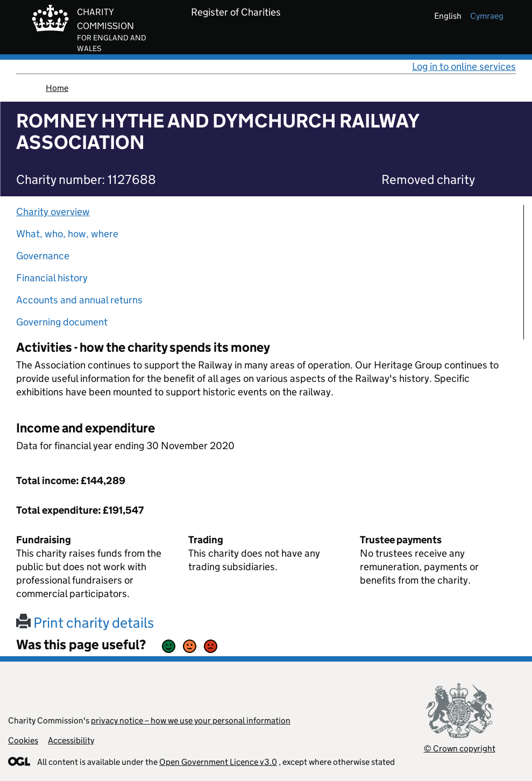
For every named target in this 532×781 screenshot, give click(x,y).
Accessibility (71, 740)
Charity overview (53, 212)
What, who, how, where (67, 234)
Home (57, 88)
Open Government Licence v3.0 (218, 762)
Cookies (23, 740)
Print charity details (85, 623)
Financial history (52, 278)
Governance (43, 256)
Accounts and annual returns (79, 300)
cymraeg (487, 16)
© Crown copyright (460, 748)
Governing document (62, 322)
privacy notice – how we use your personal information (191, 720)
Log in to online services (464, 66)
